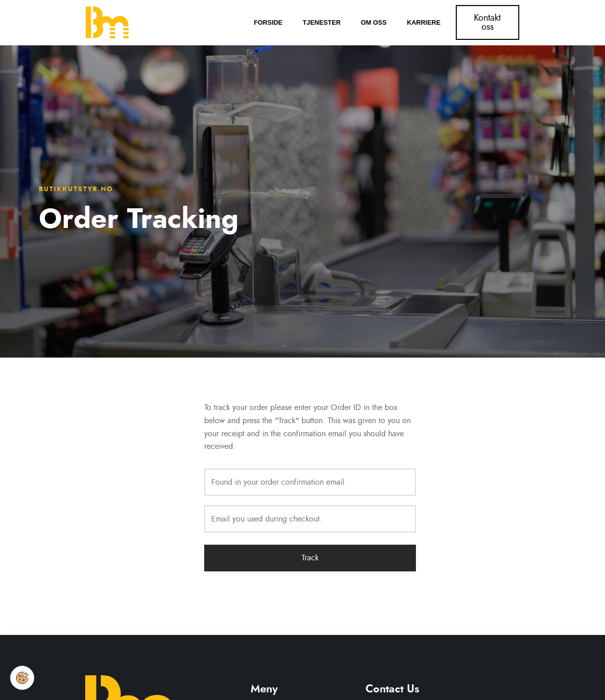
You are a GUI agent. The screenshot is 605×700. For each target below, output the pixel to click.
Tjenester (321, 22)
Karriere (424, 22)
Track (310, 558)
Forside (268, 22)
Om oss (374, 22)
